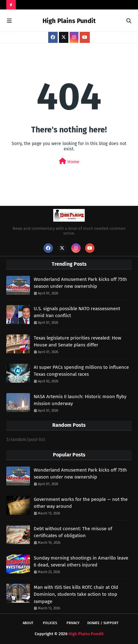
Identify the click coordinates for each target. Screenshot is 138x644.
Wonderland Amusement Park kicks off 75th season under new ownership (80, 283)
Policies (50, 623)
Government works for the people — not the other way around (81, 503)
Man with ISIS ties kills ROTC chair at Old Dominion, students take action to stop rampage (76, 594)
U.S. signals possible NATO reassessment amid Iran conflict (77, 312)
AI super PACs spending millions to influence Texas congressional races (81, 371)
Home (69, 161)
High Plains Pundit (69, 21)
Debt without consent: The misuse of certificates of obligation (73, 532)
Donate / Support (103, 623)
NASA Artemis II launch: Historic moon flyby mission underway (80, 400)
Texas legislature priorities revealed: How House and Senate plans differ (78, 342)
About (28, 623)
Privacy (73, 623)
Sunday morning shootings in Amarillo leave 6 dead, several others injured (81, 562)
